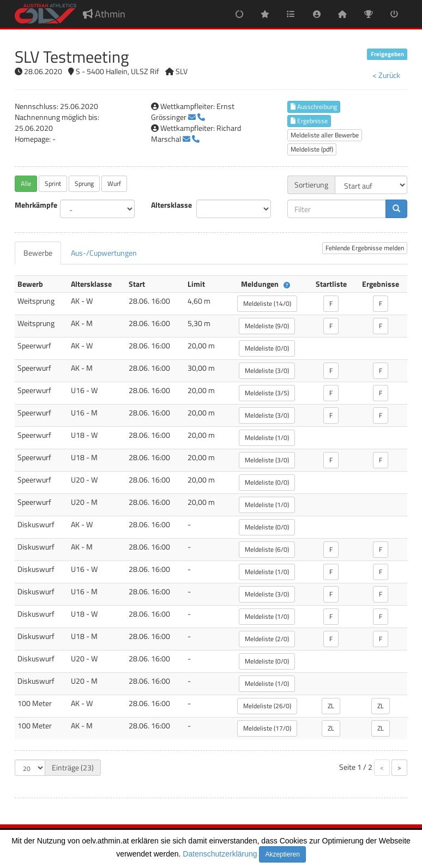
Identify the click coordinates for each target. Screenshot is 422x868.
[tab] (38, 253)
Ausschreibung (314, 107)
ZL (331, 706)
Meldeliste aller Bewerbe (325, 135)
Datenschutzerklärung (220, 854)
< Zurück (386, 75)
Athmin (104, 14)
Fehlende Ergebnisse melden (365, 248)
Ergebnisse (309, 121)
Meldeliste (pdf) (312, 149)
